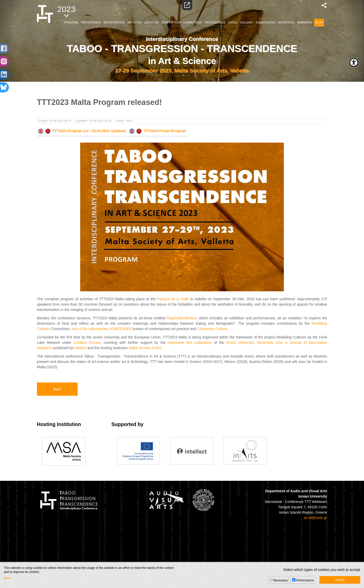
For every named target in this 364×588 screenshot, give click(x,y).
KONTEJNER (121, 329)
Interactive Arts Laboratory (190, 343)
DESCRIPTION (171, 22)
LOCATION (151, 22)
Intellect (80, 348)
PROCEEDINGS (215, 22)
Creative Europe (87, 343)
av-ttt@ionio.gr (316, 518)
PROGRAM (71, 22)
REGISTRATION (114, 22)
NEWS (319, 22)
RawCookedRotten (182, 318)
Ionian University (240, 343)
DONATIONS (286, 22)
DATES (233, 22)
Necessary (281, 580)
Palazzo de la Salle (173, 299)
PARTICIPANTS (91, 22)
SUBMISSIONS (265, 22)
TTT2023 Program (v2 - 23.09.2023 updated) (82, 131)
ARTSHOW (134, 22)
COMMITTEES (193, 22)
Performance (305, 580)
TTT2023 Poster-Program (158, 131)
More (7, 578)
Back (57, 389)
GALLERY (247, 22)
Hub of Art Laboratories (90, 329)
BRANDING (305, 22)
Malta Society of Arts (145, 348)
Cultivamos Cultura (212, 329)
